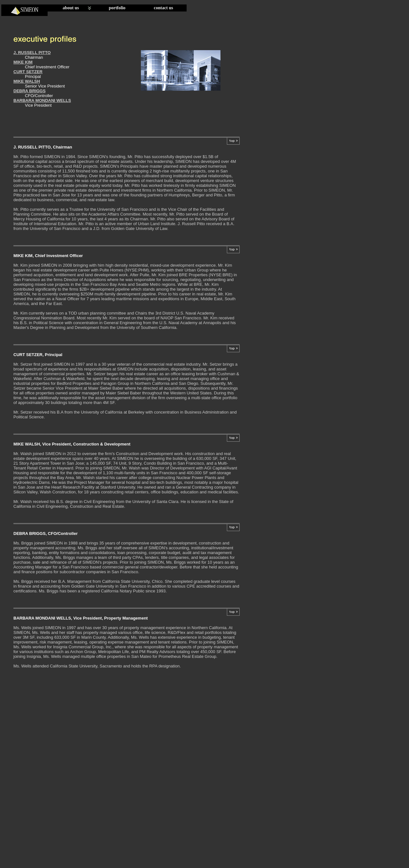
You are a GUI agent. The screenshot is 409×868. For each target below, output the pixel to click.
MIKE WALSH (27, 81)
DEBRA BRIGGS (30, 91)
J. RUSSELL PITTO (32, 53)
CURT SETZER (28, 72)
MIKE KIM (23, 62)
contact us (163, 8)
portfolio (117, 8)
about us (71, 8)
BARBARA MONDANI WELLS (42, 100)
